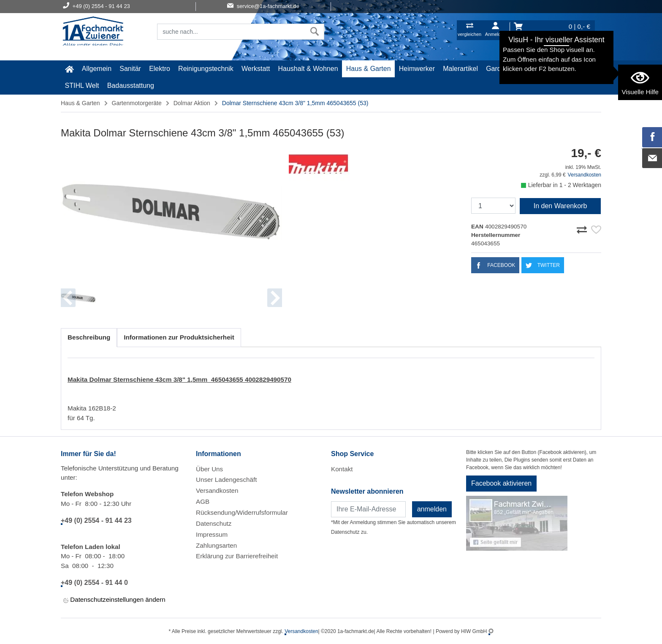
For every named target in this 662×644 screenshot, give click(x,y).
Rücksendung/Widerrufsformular (242, 512)
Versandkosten (585, 175)
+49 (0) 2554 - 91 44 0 (94, 583)
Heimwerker (417, 69)
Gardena (499, 69)
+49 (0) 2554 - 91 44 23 (96, 520)
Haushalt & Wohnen (308, 69)
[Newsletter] (368, 509)
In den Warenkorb (560, 206)
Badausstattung (131, 86)
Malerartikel (460, 69)
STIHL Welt (82, 86)
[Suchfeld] (231, 32)
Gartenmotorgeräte (137, 103)
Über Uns (209, 469)
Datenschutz (214, 523)
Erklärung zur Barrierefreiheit (237, 556)
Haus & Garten (369, 69)
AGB (203, 501)
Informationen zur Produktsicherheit (179, 337)
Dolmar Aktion (192, 103)
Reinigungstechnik (206, 69)
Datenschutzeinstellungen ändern (114, 600)
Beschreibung (89, 337)
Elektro (160, 69)
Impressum (212, 534)
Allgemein (97, 69)
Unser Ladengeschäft (226, 480)
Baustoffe (535, 69)
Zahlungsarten (216, 545)
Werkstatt (256, 69)
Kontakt (342, 469)
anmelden (432, 509)
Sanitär (130, 69)
